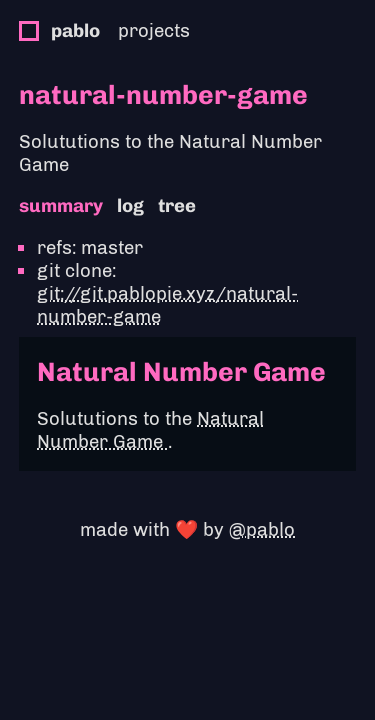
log (130, 205)
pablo (75, 30)
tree (177, 205)
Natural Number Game (150, 430)
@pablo (262, 529)
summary (61, 205)
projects (154, 30)
